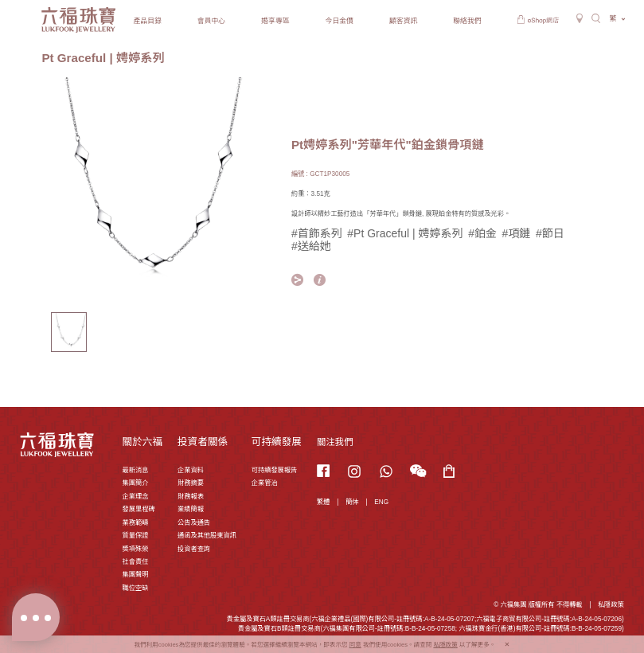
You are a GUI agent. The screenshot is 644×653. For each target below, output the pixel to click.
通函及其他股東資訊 (207, 536)
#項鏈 (517, 233)
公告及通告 (194, 523)
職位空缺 (136, 588)
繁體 (323, 502)
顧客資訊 (403, 21)
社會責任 (136, 562)
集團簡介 (136, 483)
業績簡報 (191, 509)
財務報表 (191, 497)
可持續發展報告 (274, 470)
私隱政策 (611, 605)
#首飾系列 (317, 233)
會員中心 (211, 21)
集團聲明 (136, 575)
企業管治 (265, 483)
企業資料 (191, 470)
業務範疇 (136, 523)
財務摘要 (191, 483)
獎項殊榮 (136, 549)
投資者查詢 (194, 549)
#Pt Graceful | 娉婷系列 (405, 233)
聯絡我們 (467, 21)
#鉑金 (482, 233)
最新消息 (136, 470)
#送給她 (311, 246)
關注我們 (335, 442)
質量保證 (136, 536)
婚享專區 (275, 21)
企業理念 (136, 497)
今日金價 (340, 21)
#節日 (550, 233)
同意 (355, 645)
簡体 (352, 502)
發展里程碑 (139, 509)
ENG (381, 502)
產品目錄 (147, 21)
